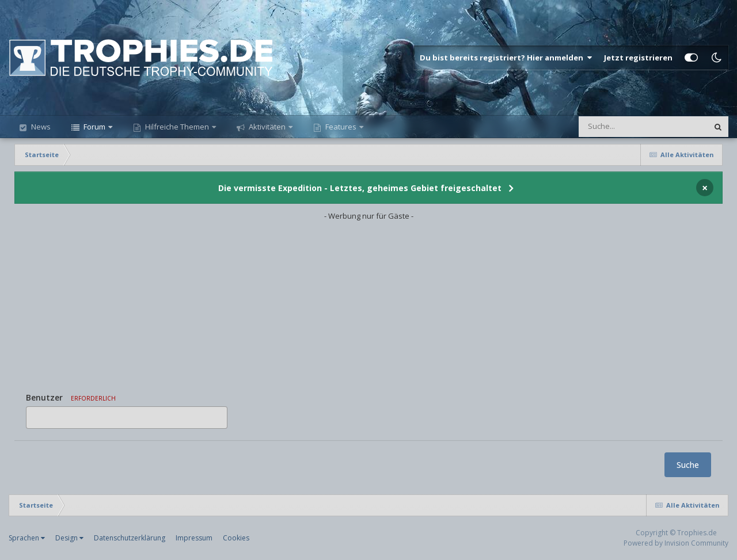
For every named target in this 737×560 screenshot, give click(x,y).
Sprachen (27, 538)
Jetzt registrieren (638, 58)
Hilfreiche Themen (177, 127)
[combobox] (127, 418)
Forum (94, 127)
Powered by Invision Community (676, 543)
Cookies (236, 538)
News (40, 127)
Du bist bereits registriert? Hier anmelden (506, 58)
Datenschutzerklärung (130, 538)
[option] (37, 417)
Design (69, 538)
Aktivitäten (267, 127)
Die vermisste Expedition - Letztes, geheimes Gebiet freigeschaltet (360, 188)
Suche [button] (688, 465)
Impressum (194, 538)
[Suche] (620, 127)
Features (341, 127)
